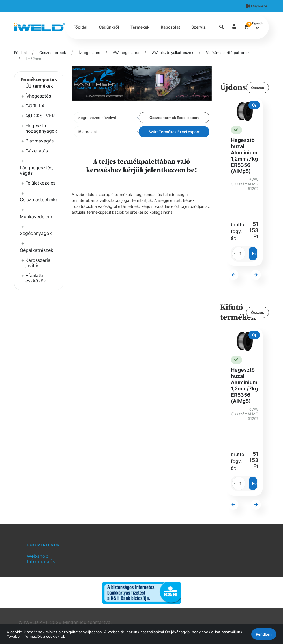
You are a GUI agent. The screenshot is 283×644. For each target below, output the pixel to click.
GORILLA (35, 106)
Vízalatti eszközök (36, 278)
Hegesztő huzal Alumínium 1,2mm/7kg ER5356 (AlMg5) (244, 156)
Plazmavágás (40, 141)
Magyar (256, 6)
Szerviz (199, 27)
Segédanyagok (36, 233)
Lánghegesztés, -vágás (38, 170)
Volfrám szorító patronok (228, 53)
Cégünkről (109, 27)
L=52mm (33, 59)
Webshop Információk (41, 538)
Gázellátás (37, 151)
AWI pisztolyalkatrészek (173, 53)
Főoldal (80, 27)
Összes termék (53, 53)
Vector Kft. (68, 610)
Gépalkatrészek (37, 250)
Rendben (264, 634)
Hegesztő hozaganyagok (41, 128)
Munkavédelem (36, 217)
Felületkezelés (40, 183)
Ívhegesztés (89, 53)
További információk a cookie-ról (35, 636)
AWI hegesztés (126, 53)
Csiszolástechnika (39, 200)
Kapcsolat (170, 27)
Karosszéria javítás (38, 263)
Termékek (140, 27)
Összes (258, 88)
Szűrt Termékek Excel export (174, 132)
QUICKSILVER (40, 116)
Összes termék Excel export (174, 118)
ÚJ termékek (39, 86)
